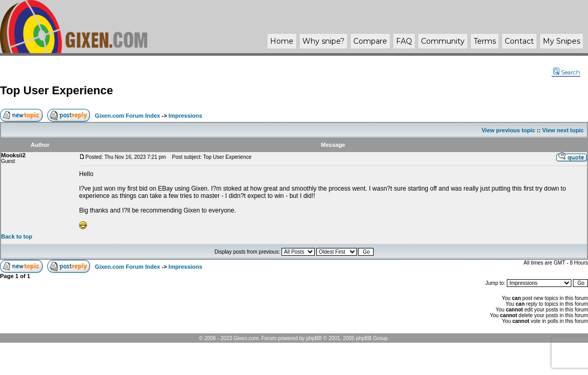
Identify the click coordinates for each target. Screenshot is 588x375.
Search (567, 72)
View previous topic (508, 130)
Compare (370, 41)
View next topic (563, 130)
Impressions (186, 116)
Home (282, 41)
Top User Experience (56, 90)
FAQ (404, 41)
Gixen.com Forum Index (127, 116)
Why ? (323, 41)
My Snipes (561, 41)
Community (443, 41)
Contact (519, 41)
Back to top (17, 236)
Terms (485, 41)
